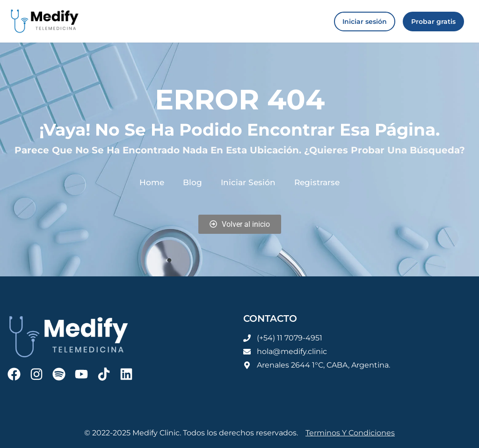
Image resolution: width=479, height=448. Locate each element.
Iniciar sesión (248, 182)
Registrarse (313, 182)
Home (156, 182)
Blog (195, 182)
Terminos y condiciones (350, 433)
